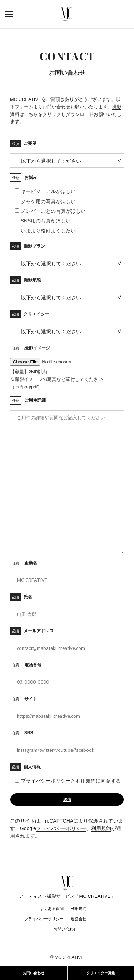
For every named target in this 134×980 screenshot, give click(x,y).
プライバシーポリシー (46, 781)
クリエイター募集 (101, 973)
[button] (16, 14)
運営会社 (79, 919)
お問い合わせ (65, 929)
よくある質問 (52, 908)
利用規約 (86, 781)
